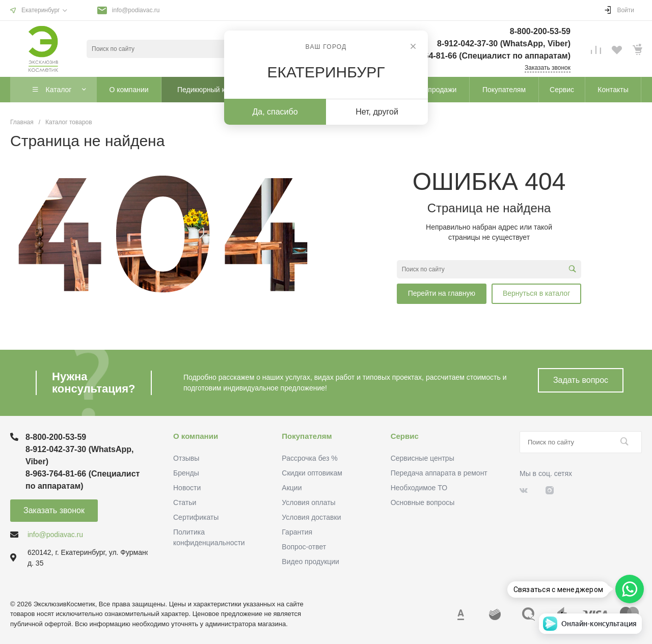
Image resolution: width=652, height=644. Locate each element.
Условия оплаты (308, 502)
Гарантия (297, 532)
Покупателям (307, 436)
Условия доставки (311, 517)
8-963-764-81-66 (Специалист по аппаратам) (483, 56)
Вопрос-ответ (304, 547)
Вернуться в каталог (536, 293)
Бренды (186, 473)
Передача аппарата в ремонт (439, 473)
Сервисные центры (423, 458)
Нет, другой (377, 112)
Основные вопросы (423, 502)
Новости (187, 488)
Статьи (185, 502)
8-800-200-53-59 (540, 31)
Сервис (405, 436)
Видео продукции (310, 562)
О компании (196, 436)
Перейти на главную (442, 293)
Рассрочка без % (309, 458)
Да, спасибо (275, 112)
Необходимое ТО (419, 488)
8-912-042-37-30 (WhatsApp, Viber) (504, 44)
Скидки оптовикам (312, 473)
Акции (292, 488)
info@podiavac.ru (136, 10)
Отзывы (186, 458)
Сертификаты (196, 517)
